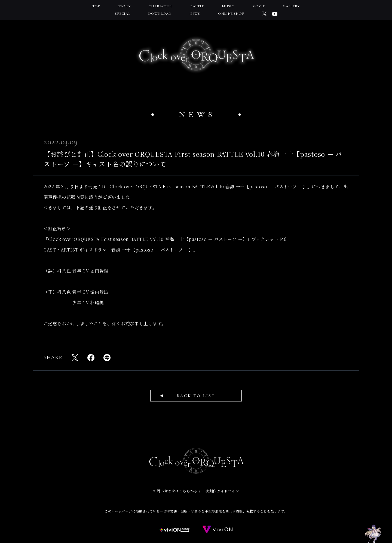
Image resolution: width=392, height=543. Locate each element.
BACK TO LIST (196, 396)
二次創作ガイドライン (220, 491)
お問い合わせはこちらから (175, 491)
